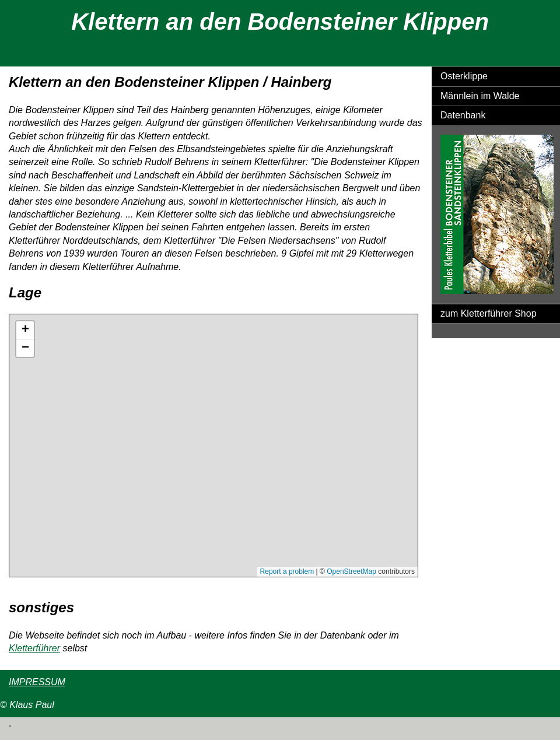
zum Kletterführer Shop (489, 313)
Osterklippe (464, 76)
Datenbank (463, 115)
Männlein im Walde (480, 96)
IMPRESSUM (37, 682)
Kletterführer (34, 648)
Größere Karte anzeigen (50, 582)
